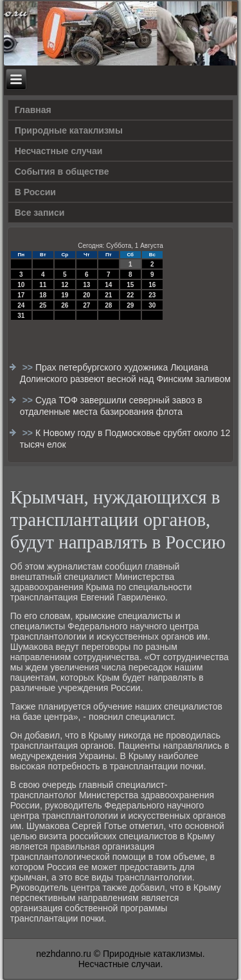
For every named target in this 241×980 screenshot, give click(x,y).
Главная (33, 110)
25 (43, 305)
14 (108, 285)
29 (130, 305)
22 (130, 295)
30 (152, 305)
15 (130, 285)
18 (43, 295)
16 (152, 285)
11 (43, 285)
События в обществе (62, 171)
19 (65, 295)
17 (21, 295)
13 (86, 285)
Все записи (40, 213)
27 (86, 305)
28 (108, 305)
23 (152, 295)
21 (108, 295)
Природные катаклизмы (69, 130)
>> (29, 367)
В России (35, 192)
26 (65, 305)
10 (21, 285)
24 (21, 305)
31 (21, 316)
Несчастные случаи (59, 151)
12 (65, 285)
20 (86, 295)
